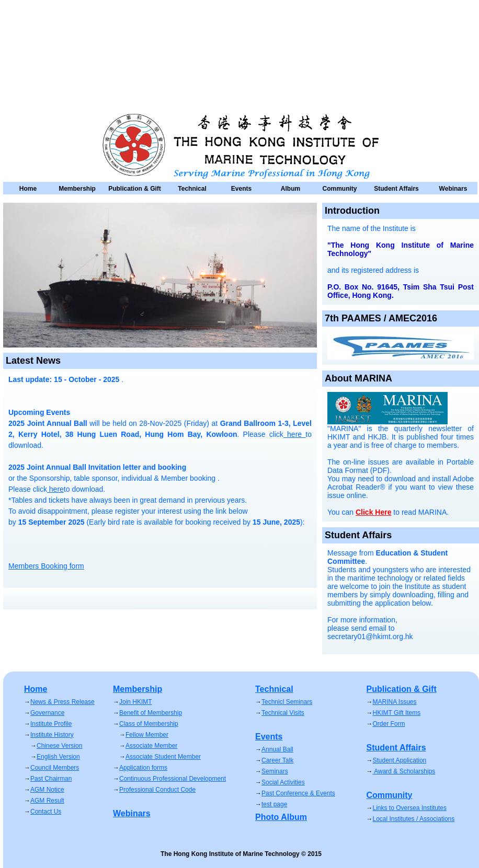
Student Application (400, 760)
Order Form (389, 724)
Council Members (55, 768)
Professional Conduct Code (157, 790)
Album (290, 189)
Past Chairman (51, 779)
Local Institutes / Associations (414, 819)
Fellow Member (147, 735)
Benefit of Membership (151, 713)
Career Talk (277, 760)
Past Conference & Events (298, 793)
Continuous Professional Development (173, 779)
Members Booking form (46, 566)
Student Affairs (396, 189)
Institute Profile (51, 724)
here (55, 489)
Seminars (275, 771)
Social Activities (283, 782)
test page (274, 804)
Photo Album (281, 817)
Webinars (453, 189)
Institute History (52, 735)
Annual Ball (277, 749)
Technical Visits (283, 713)
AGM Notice (47, 790)
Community (340, 189)
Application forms (143, 768)
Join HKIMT (136, 702)
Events (241, 189)
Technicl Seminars (287, 702)
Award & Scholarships (404, 771)
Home (28, 189)
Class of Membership (149, 724)
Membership (77, 189)
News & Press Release (62, 702)
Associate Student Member (163, 757)
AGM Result (47, 801)
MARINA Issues (395, 702)
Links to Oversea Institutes (410, 808)
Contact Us (46, 812)
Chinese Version (59, 746)
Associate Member (151, 746)
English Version (58, 757)
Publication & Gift (135, 189)
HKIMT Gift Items (397, 713)
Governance (47, 713)
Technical (192, 189)
